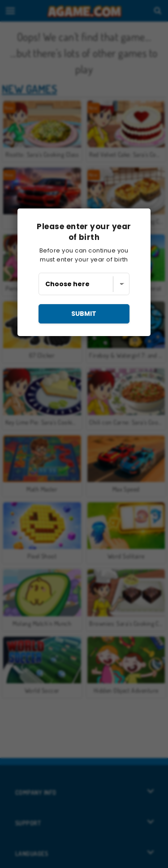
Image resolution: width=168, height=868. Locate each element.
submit (84, 314)
